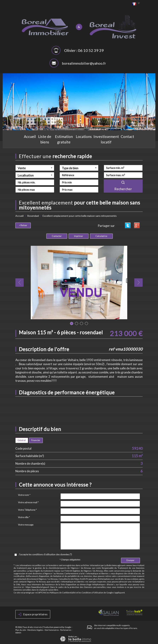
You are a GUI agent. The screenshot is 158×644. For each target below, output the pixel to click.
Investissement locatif (113, 143)
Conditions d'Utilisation (92, 592)
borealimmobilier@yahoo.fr (84, 63)
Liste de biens (38, 143)
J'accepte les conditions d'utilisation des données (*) (45, 554)
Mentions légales (35, 629)
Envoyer (131, 560)
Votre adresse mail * (28, 502)
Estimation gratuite (64, 143)
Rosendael (33, 216)
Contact (137, 143)
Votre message (26, 524)
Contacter (57, 236)
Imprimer (79, 236)
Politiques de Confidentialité (63, 592)
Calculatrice (101, 236)
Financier (36, 440)
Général (22, 440)
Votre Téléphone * (27, 509)
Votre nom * (24, 494)
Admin (18, 632)
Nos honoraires (52, 629)
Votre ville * (24, 517)
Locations (88, 143)
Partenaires (66, 629)
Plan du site (21, 629)
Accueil (20, 143)
